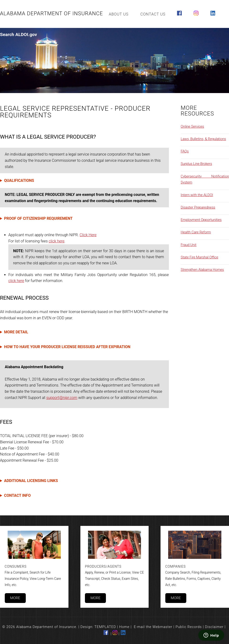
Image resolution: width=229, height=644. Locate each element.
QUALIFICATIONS (19, 181)
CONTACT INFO (17, 495)
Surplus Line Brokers (196, 164)
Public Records (189, 627)
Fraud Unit (189, 245)
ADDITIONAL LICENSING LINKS (31, 481)
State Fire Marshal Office (200, 257)
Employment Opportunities (201, 220)
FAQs (185, 151)
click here (57, 241)
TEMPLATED (105, 627)
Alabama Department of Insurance (52, 13)
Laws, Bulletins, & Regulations (203, 139)
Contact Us (153, 14)
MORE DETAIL (16, 332)
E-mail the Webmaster (153, 627)
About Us (119, 14)
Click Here (88, 235)
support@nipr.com (62, 398)
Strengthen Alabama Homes (202, 270)
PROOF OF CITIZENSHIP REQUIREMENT (38, 218)
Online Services (193, 126)
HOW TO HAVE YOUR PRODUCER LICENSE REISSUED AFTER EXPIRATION (67, 347)
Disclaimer (214, 627)
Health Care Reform (196, 232)
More (15, 598)
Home (124, 627)
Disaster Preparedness (198, 207)
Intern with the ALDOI (197, 195)
